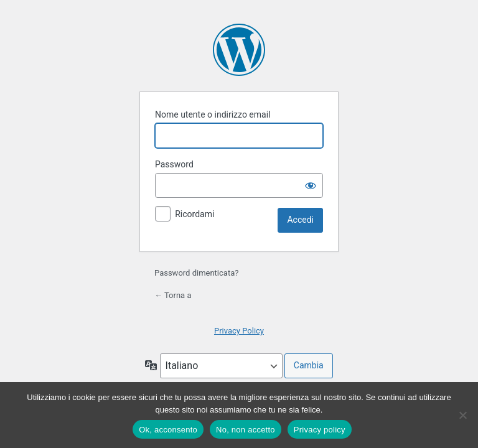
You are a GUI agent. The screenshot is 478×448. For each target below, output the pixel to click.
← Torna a (173, 295)
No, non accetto (246, 430)
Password (174, 164)
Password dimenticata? (196, 273)
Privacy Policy (239, 331)
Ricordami (194, 214)
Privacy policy (320, 430)
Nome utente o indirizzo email (213, 114)
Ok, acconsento (168, 430)
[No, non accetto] (462, 415)
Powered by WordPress (239, 50)
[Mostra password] (311, 185)
